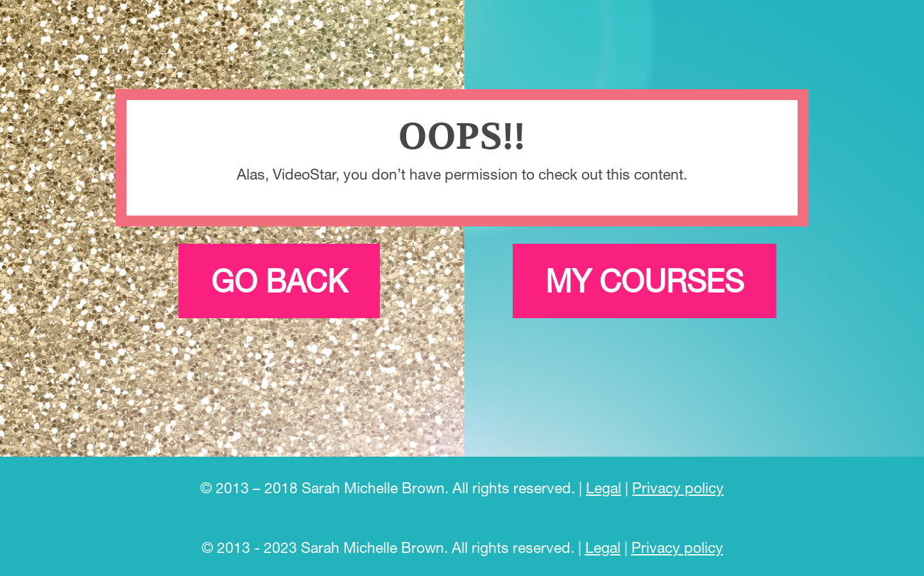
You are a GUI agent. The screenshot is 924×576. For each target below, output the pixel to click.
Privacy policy (678, 488)
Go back (279, 281)
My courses (645, 281)
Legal (603, 488)
